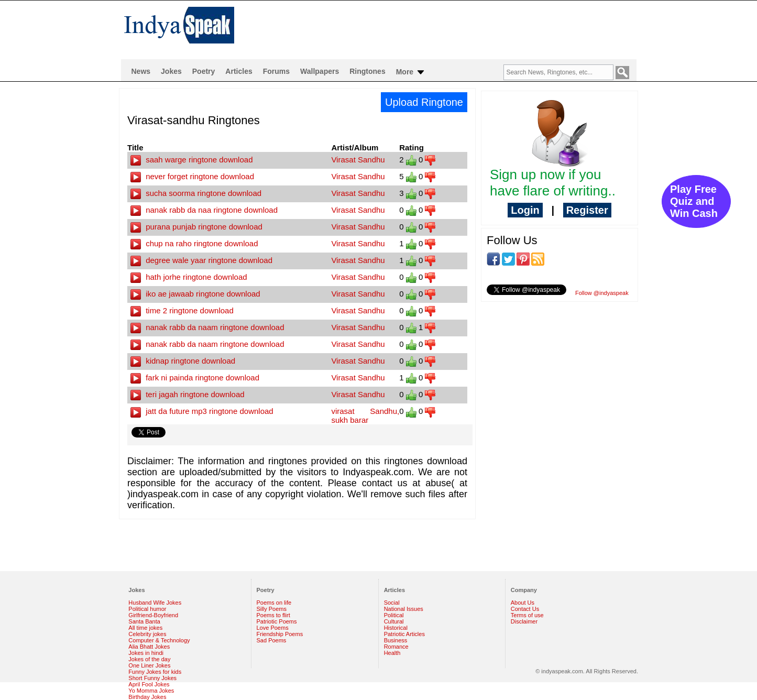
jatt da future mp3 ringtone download (202, 411)
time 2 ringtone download (182, 310)
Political (394, 615)
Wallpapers (320, 71)
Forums (276, 71)
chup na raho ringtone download (194, 243)
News (141, 71)
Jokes (171, 71)
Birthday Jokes (147, 697)
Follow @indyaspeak (602, 293)
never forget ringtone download (192, 176)
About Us (523, 603)
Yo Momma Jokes (151, 691)
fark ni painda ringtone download (195, 378)
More (411, 72)
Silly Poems (272, 609)
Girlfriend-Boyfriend (153, 615)
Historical (396, 628)
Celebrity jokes (147, 634)
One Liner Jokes (149, 665)
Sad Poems (272, 640)
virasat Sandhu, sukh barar (365, 415)
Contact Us (525, 609)
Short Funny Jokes (152, 678)
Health (392, 653)
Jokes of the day (149, 659)
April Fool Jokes (149, 684)
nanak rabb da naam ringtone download (207, 327)
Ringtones (367, 71)
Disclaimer (524, 621)
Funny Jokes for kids (155, 672)
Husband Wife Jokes (155, 603)
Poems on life (274, 603)
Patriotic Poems (277, 621)
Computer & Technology (159, 640)
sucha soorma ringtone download (196, 193)
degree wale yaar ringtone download (201, 260)
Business (396, 640)
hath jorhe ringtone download (189, 277)
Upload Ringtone (424, 102)
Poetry (204, 71)
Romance (396, 647)
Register (587, 210)
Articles (239, 71)
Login (525, 210)
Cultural (394, 621)
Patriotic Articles (404, 634)
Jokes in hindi (146, 653)
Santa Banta (144, 621)
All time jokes (145, 628)
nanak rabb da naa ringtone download (204, 210)
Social (392, 603)
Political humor (147, 609)
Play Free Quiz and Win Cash (694, 201)
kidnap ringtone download (183, 361)
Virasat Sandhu (358, 160)
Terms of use (527, 615)
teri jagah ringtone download (188, 394)
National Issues (404, 609)
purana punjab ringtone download (196, 227)
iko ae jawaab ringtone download (195, 294)
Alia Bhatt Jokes (149, 647)
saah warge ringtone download (191, 160)
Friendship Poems (280, 634)
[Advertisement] (446, 29)
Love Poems (273, 628)
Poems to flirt (273, 615)
